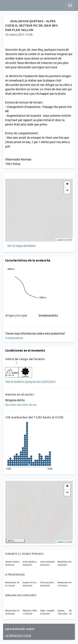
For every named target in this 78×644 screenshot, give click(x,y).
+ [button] (67, 184)
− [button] (67, 191)
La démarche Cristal (18, 635)
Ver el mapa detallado (21, 246)
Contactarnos (14, 338)
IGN (70, 240)
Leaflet (60, 240)
